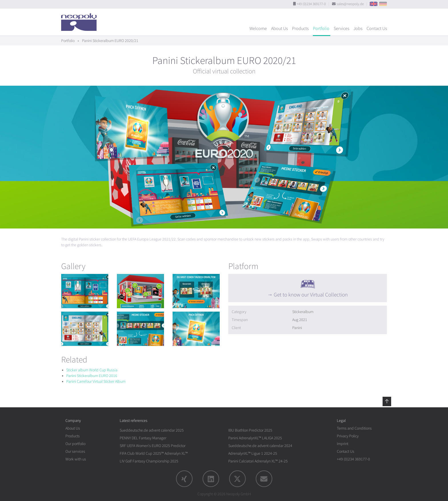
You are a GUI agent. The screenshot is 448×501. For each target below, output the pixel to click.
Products (300, 29)
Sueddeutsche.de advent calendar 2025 (152, 430)
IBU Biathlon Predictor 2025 (250, 430)
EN (374, 4)
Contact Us (377, 29)
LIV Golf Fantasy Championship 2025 (149, 461)
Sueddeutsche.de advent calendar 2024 (260, 446)
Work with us (76, 459)
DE (383, 4)
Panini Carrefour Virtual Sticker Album (96, 381)
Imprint (343, 444)
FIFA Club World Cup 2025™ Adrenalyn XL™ (154, 453)
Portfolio (321, 29)
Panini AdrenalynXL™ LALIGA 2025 (255, 438)
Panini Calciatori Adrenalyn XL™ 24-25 (258, 461)
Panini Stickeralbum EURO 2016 (92, 376)
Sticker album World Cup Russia (92, 370)
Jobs (358, 29)
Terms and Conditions (354, 428)
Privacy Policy (348, 436)
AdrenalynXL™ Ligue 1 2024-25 (253, 453)
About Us (279, 29)
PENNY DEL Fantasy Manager (143, 438)
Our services (75, 451)
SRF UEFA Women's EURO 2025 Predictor (153, 446)
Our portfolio (75, 444)
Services (341, 29)
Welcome (258, 29)
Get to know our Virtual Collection (311, 295)
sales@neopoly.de (350, 4)
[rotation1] (85, 291)
